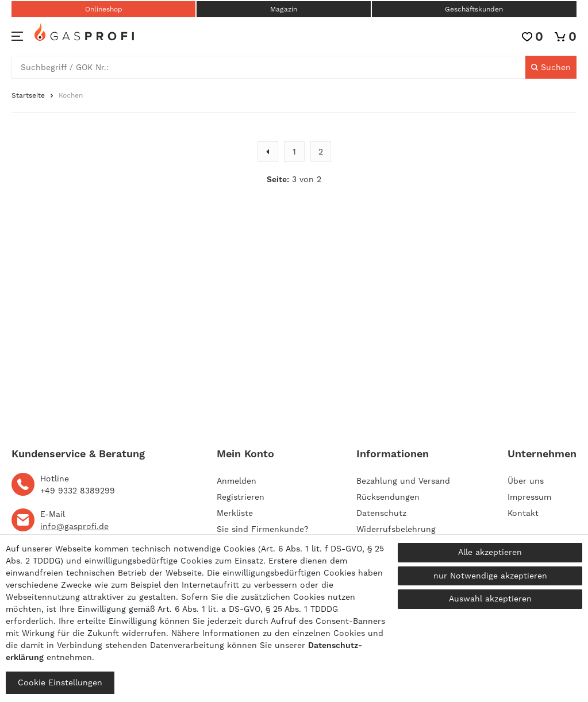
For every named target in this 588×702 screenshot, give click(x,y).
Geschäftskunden (474, 9)
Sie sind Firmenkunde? (263, 529)
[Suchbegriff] (269, 67)
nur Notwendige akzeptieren (490, 576)
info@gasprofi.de (74, 526)
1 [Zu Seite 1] (294, 152)
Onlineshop (104, 9)
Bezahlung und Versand (403, 481)
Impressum (529, 497)
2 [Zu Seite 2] (321, 152)
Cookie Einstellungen (60, 682)
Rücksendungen (388, 497)
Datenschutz (381, 513)
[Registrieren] (241, 497)
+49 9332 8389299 (78, 491)
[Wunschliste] (533, 36)
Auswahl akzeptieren (490, 599)
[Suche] (551, 67)
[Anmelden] (263, 481)
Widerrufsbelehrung (396, 529)
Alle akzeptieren (490, 552)
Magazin (284, 9)
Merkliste (235, 513)
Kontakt (523, 513)
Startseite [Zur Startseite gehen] (28, 95)
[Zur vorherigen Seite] (268, 152)
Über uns (526, 481)
